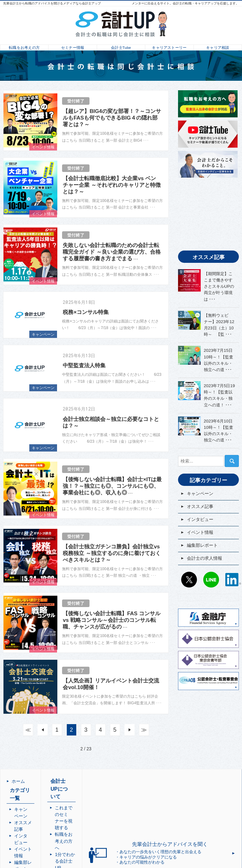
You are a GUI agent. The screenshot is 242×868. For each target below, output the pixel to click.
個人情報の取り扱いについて (101, 842)
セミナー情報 (73, 46)
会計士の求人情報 (205, 558)
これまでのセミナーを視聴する (101, 796)
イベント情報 (43, 147)
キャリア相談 (218, 46)
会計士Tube (121, 46)
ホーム (18, 781)
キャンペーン (43, 334)
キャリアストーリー (169, 46)
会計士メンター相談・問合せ (101, 822)
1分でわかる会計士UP (101, 812)
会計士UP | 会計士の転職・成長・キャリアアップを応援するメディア (169, 863)
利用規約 (88, 832)
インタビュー (200, 519)
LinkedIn (233, 580)
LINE (211, 580)
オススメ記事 (200, 506)
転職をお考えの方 (24, 46)
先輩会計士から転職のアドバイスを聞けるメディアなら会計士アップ (52, 3)
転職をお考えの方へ (99, 806)
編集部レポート (202, 545)
